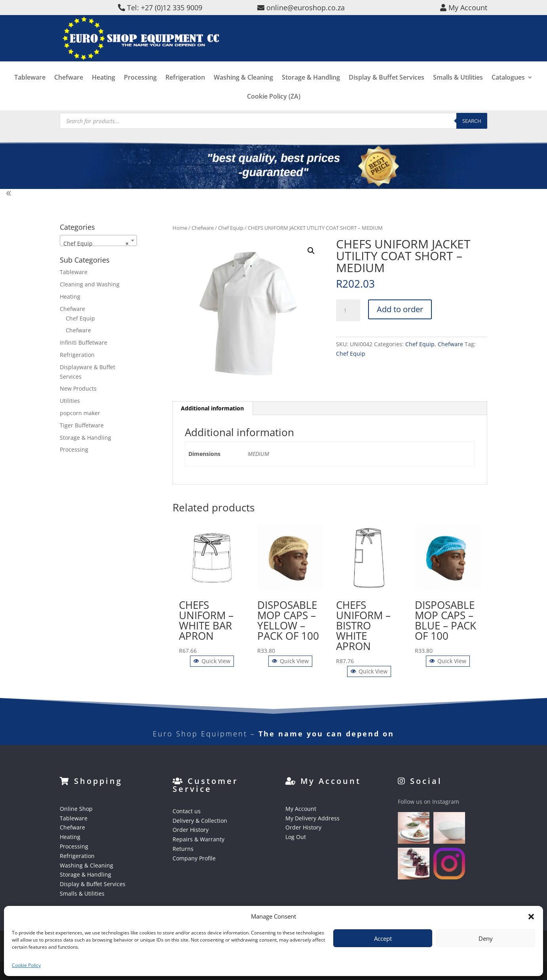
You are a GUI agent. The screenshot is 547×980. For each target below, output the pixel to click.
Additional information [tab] (212, 408)
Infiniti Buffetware (84, 342)
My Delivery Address (312, 818)
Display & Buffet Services (387, 90)
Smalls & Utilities (458, 90)
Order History (191, 830)
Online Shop (76, 809)
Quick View (212, 661)
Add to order (400, 309)
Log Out (296, 837)
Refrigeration (185, 90)
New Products (78, 388)
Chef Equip (231, 228)
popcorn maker (80, 413)
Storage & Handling (311, 90)
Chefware (69, 90)
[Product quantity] (348, 311)
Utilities (70, 401)
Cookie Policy (26, 965)
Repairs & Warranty (198, 839)
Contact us (187, 811)
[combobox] (98, 240)
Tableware (30, 90)
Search (472, 121)
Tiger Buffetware (82, 425)
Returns (183, 849)
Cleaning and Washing (90, 284)
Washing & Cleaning (243, 90)
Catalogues (508, 90)
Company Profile (194, 858)
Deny (486, 938)
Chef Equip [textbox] (96, 244)
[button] (531, 917)
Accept (383, 938)
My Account (301, 809)
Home (180, 228)
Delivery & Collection (200, 821)
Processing (140, 90)
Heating (104, 90)
